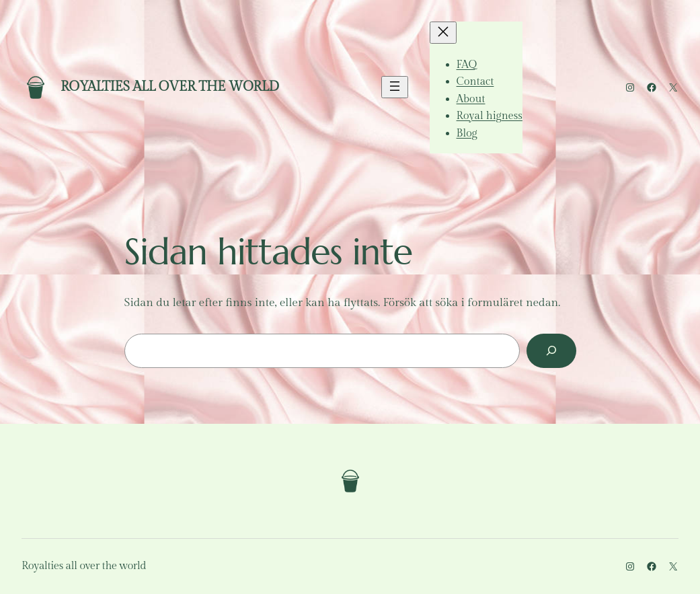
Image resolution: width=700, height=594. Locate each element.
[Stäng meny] (443, 33)
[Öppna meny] (395, 87)
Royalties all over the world (169, 87)
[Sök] (551, 351)
